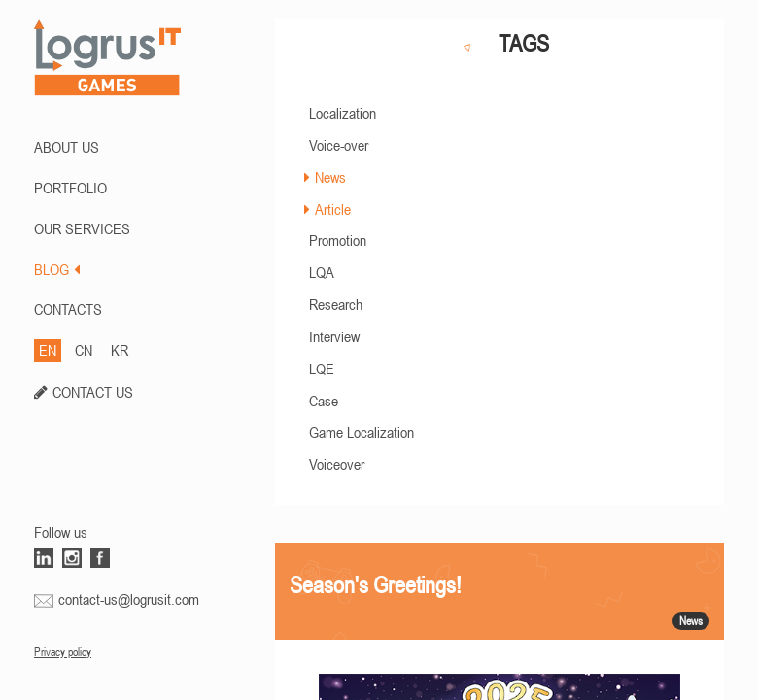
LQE (322, 368)
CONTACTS (68, 309)
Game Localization (362, 432)
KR (120, 350)
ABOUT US (67, 147)
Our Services (82, 228)
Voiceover (337, 464)
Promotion (338, 240)
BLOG (57, 269)
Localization (343, 113)
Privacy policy (63, 652)
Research (336, 304)
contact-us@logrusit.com (129, 599)
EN (48, 350)
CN (84, 350)
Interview (334, 336)
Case (324, 401)
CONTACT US (93, 392)
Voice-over (339, 145)
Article (333, 209)
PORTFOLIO (70, 188)
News (330, 177)
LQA (322, 272)
